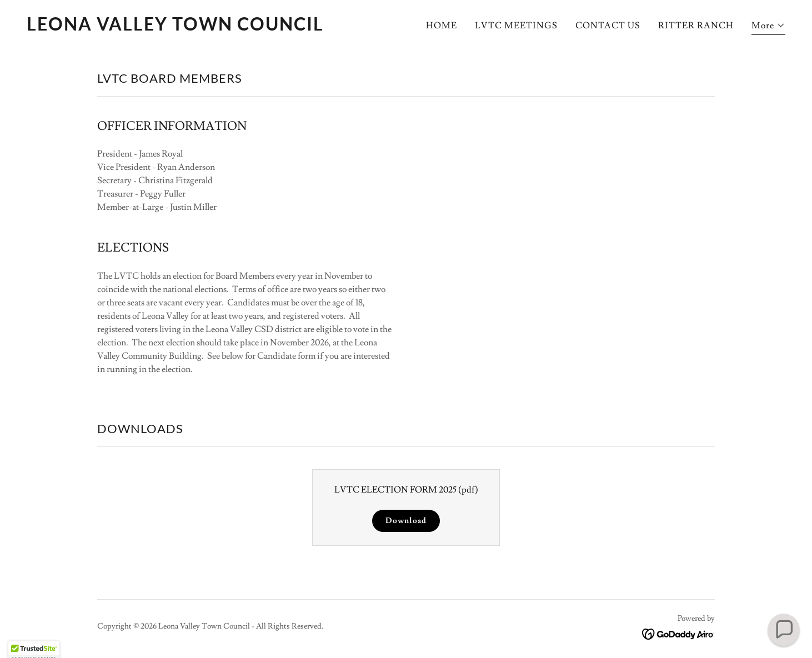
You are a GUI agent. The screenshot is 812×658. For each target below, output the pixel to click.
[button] (768, 27)
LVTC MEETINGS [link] (516, 26)
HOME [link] (442, 26)
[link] (212, 28)
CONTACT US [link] (608, 26)
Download (406, 521)
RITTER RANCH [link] (696, 26)
